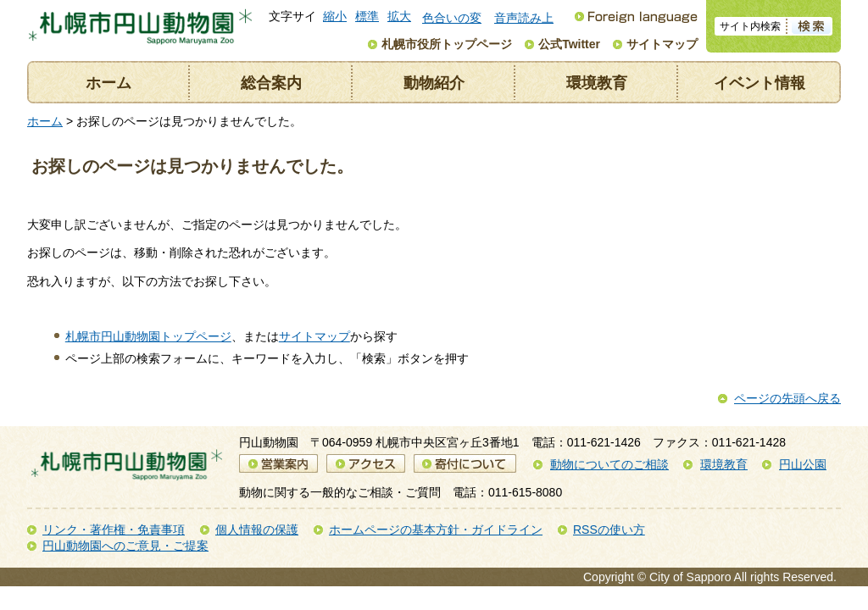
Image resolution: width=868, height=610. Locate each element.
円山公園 (803, 464)
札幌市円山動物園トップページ (148, 336)
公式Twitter (569, 44)
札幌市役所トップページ (447, 44)
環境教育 (597, 83)
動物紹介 (434, 83)
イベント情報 (759, 83)
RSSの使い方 (609, 530)
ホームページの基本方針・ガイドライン (436, 530)
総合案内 (271, 83)
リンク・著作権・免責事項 (114, 530)
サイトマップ (662, 44)
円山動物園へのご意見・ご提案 (125, 546)
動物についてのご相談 (609, 464)
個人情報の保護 (257, 530)
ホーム (108, 83)
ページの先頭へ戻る (787, 398)
